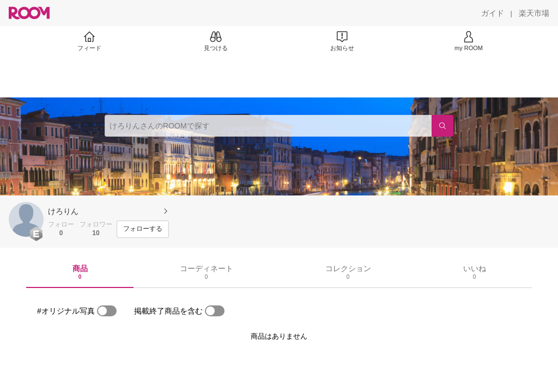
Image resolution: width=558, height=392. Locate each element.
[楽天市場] (534, 13)
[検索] (442, 126)
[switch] (107, 311)
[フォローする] (143, 229)
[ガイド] (493, 13)
